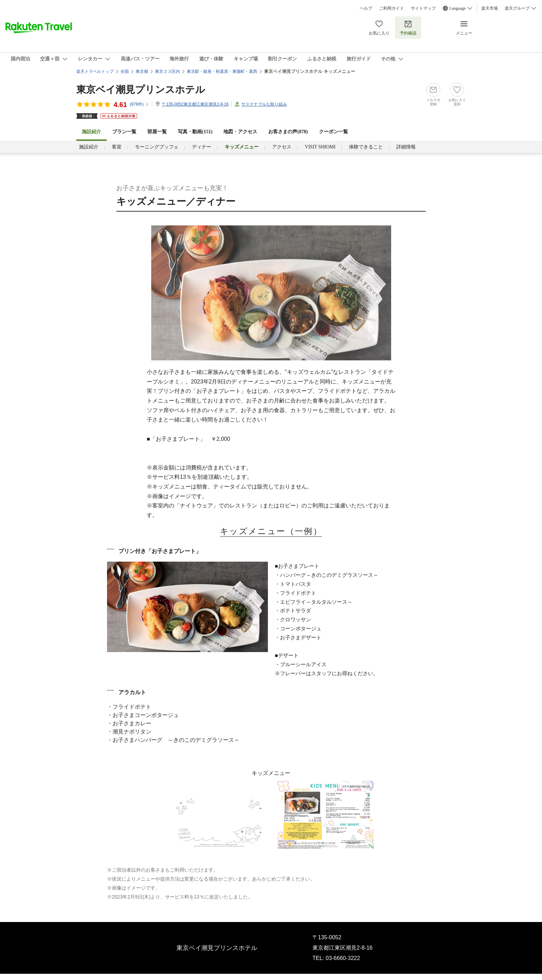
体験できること (366, 147)
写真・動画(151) (195, 132)
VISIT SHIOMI (320, 147)
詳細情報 (406, 147)
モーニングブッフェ (157, 147)
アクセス (282, 147)
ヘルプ (366, 8)
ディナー (202, 147)
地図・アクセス (240, 132)
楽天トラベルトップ (95, 71)
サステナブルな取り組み (264, 104)
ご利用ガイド (391, 8)
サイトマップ (423, 8)
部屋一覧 (157, 132)
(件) (139, 104)
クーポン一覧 (333, 132)
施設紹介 (89, 147)
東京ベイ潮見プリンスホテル (141, 90)
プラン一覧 (124, 132)
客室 (117, 147)
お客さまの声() (288, 132)
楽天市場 (490, 8)
